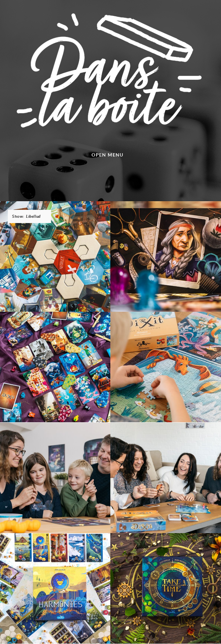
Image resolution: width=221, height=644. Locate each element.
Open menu (108, 155)
